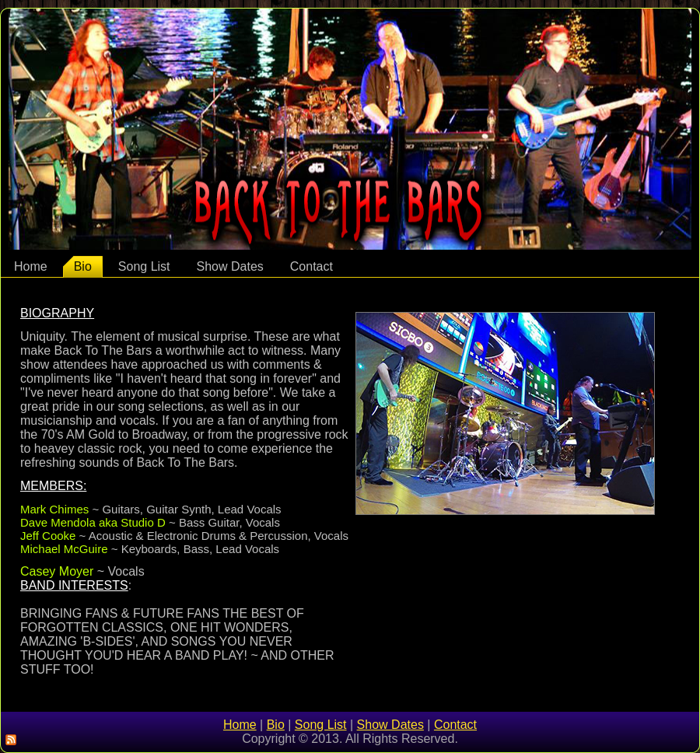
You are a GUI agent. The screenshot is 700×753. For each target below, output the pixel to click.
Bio (83, 266)
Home (31, 266)
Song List (144, 266)
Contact (311, 266)
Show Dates (230, 266)
